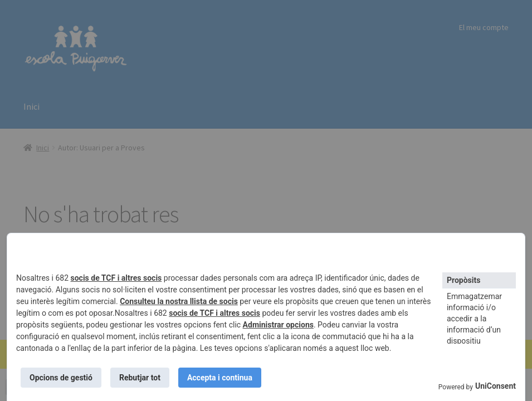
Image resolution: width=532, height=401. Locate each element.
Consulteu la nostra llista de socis (179, 301)
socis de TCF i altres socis (116, 278)
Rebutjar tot (140, 378)
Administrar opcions (278, 325)
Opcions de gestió (61, 378)
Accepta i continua (220, 378)
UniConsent (496, 386)
